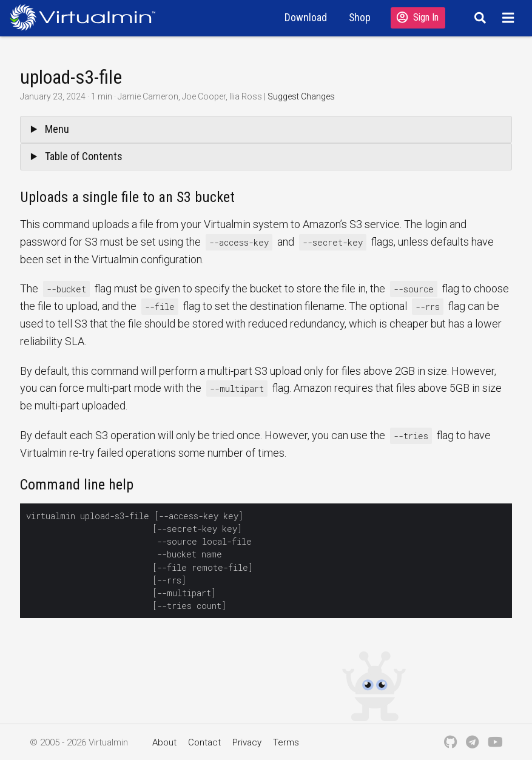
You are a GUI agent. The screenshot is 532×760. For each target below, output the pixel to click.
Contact (204, 742)
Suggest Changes (301, 96)
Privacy (247, 742)
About (164, 742)
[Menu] (510, 18)
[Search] (478, 18)
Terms (286, 742)
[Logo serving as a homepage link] (87, 17)
